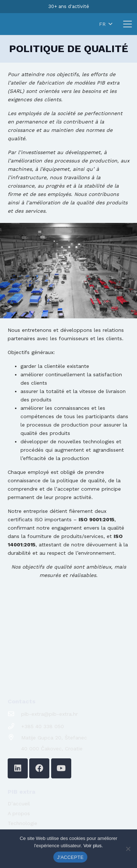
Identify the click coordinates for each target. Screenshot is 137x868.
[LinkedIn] (18, 768)
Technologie (22, 823)
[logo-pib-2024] (27, 24)
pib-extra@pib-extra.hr (50, 714)
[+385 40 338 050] (14, 726)
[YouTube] (61, 768)
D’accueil (19, 804)
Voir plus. (93, 846)
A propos (19, 813)
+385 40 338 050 (43, 726)
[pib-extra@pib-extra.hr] (14, 714)
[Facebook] (39, 768)
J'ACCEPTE (70, 857)
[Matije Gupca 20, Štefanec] (14, 737)
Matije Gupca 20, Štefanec (54, 738)
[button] (101, 24)
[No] (128, 849)
